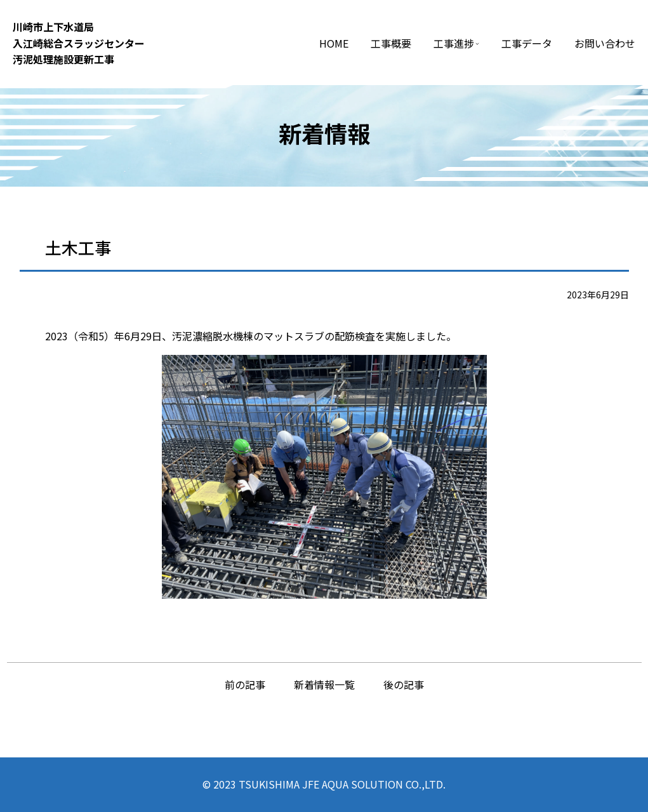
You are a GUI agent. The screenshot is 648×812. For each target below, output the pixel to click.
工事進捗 (454, 43)
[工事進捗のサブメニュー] (477, 43)
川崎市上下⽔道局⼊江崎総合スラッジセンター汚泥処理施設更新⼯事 (79, 43)
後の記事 (404, 684)
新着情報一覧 (324, 684)
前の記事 (245, 684)
